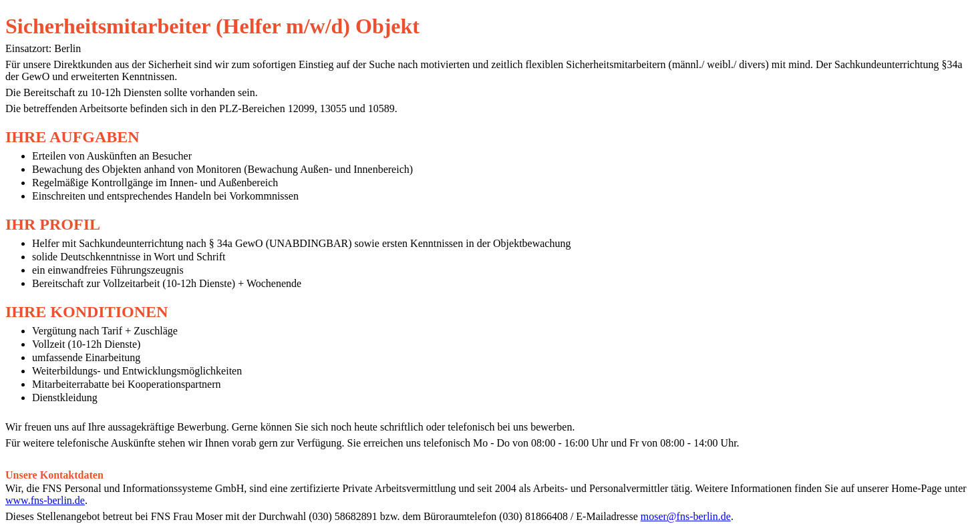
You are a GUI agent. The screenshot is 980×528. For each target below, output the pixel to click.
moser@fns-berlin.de (686, 516)
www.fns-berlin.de (45, 500)
